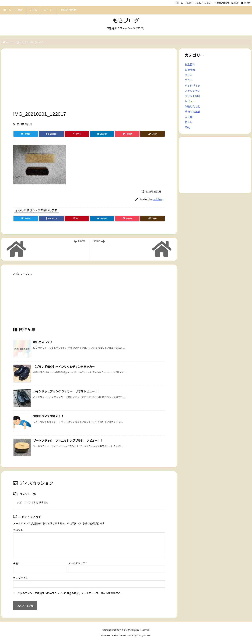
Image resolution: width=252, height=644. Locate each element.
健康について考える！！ (48, 416)
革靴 (189, 3)
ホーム (180, 3)
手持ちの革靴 (192, 112)
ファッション (192, 91)
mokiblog (158, 199)
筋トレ (189, 122)
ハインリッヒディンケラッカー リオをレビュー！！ (67, 391)
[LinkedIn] (102, 134)
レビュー (209, 3)
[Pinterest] (77, 134)
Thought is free (144, 635)
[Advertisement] (89, 81)
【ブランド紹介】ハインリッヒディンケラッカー (64, 367)
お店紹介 (190, 65)
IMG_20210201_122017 (31, 42)
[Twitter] (26, 134)
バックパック (192, 86)
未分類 (189, 117)
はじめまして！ (43, 342)
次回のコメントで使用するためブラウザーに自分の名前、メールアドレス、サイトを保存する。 (70, 593)
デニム (198, 3)
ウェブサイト (20, 578)
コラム (189, 75)
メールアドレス (77, 563)
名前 (16, 563)
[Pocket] (127, 134)
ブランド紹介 (192, 96)
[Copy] (152, 134)
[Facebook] (51, 134)
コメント (18, 530)
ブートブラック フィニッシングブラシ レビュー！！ (68, 441)
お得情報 (190, 70)
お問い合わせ (223, 3)
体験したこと (192, 107)
